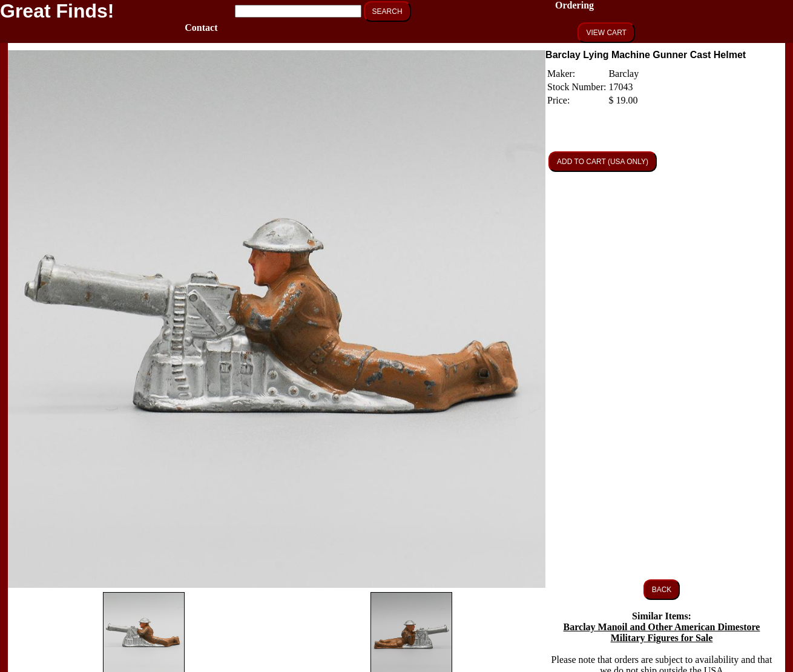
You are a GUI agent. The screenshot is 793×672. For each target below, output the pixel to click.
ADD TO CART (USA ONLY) (603, 162)
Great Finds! (57, 11)
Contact (201, 28)
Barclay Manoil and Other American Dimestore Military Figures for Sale (662, 632)
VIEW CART (606, 33)
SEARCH (387, 12)
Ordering (574, 5)
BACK (662, 590)
